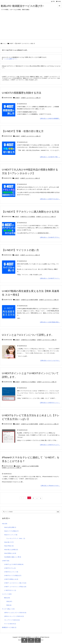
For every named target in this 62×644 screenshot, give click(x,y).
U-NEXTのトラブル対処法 (28, 217)
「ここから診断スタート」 (11, 59)
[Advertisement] (31, 26)
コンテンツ (7, 594)
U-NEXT (11, 43)
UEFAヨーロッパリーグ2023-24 (14, 616)
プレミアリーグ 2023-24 (12, 620)
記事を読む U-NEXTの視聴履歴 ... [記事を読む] (50, 118)
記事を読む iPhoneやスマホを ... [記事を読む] (50, 486)
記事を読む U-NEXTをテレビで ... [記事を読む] (50, 445)
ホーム (4, 43)
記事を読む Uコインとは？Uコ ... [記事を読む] (50, 360)
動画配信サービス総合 (9, 627)
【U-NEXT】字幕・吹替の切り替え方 (23, 131)
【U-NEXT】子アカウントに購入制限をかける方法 (30, 212)
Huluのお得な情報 (10, 527)
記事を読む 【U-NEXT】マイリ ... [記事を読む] (50, 278)
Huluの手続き (9, 546)
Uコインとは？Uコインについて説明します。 (28, 335)
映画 (7, 598)
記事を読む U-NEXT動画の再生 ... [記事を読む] (50, 322)
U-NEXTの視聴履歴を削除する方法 (22, 93)
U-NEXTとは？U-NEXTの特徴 (29, 300)
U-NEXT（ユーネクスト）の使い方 (31, 98)
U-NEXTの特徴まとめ (11, 579)
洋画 (9, 601)
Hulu (5, 524)
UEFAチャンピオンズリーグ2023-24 (15, 613)
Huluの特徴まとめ (10, 553)
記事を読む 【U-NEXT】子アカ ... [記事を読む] (50, 237)
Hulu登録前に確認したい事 (13, 557)
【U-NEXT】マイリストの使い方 (20, 250)
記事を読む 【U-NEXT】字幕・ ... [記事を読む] (50, 157)
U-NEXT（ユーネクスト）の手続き (15, 587)
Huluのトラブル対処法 (11, 531)
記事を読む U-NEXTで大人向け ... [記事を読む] (50, 199)
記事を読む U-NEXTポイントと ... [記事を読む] (50, 403)
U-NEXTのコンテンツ (11, 572)
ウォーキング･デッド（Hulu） (16, 538)
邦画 (9, 605)
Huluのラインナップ (11, 535)
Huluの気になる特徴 (11, 550)
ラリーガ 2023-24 (10, 624)
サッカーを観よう (8, 609)
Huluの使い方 (9, 542)
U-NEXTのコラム (10, 568)
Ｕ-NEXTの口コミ (10, 590)
